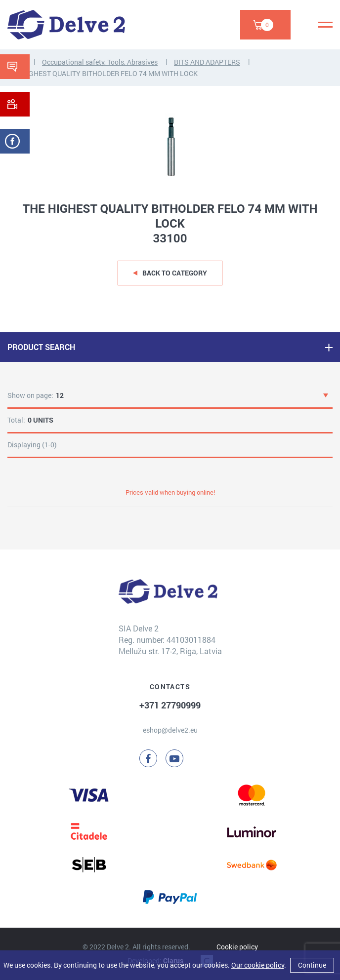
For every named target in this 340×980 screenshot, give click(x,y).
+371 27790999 (170, 705)
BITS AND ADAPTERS (207, 62)
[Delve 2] (66, 25)
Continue (312, 965)
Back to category (175, 273)
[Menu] (325, 25)
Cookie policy (237, 947)
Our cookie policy (258, 965)
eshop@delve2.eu (170, 730)
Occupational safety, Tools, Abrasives (100, 62)
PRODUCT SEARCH (41, 347)
